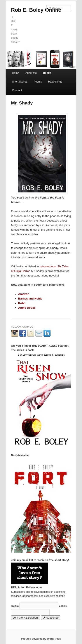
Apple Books (27, 308)
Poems (38, 82)
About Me (31, 73)
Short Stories (20, 82)
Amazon (24, 294)
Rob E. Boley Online (36, 10)
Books (47, 73)
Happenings (55, 82)
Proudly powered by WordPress (41, 639)
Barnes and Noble (30, 299)
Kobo (22, 303)
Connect (17, 90)
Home (16, 73)
